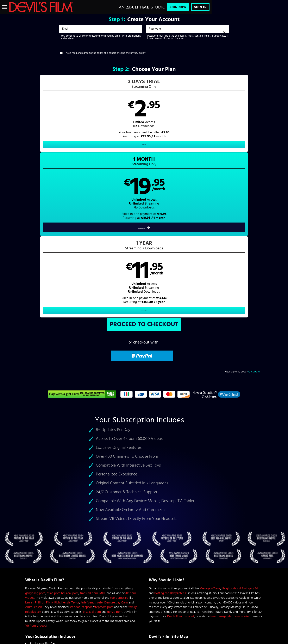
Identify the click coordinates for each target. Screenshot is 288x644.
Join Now (178, 7)
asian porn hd (56, 435)
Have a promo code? (242, 214)
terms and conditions (109, 53)
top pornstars (119, 440)
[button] (83, 117)
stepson (87, 449)
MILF (103, 435)
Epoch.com (77, 610)
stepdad (75, 449)
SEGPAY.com (183, 610)
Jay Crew (122, 444)
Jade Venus (88, 444)
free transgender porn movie (230, 458)
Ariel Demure (106, 444)
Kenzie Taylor (70, 444)
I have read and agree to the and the (105, 53)
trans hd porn (89, 435)
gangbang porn (35, 435)
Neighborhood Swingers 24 (240, 430)
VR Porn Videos (36, 468)
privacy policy (138, 53)
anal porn (72, 435)
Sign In (200, 7)
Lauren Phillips (35, 444)
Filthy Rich (53, 444)
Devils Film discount (181, 458)
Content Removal (144, 613)
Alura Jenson (34, 449)
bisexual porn (92, 454)
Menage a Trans (210, 430)
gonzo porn (115, 454)
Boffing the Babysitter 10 (171, 435)
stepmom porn (104, 449)
